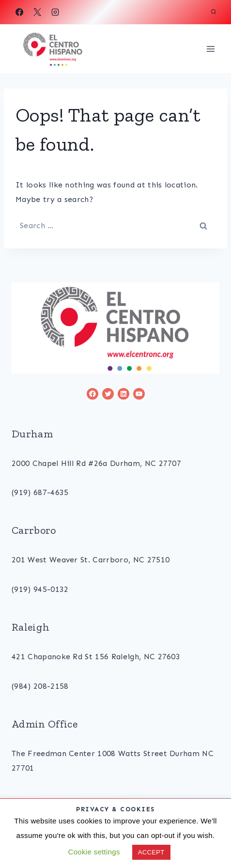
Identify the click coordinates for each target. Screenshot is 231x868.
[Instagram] (55, 12)
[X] (37, 12)
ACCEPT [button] (151, 852)
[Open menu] (210, 49)
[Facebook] (19, 12)
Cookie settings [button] (94, 852)
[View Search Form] (214, 12)
